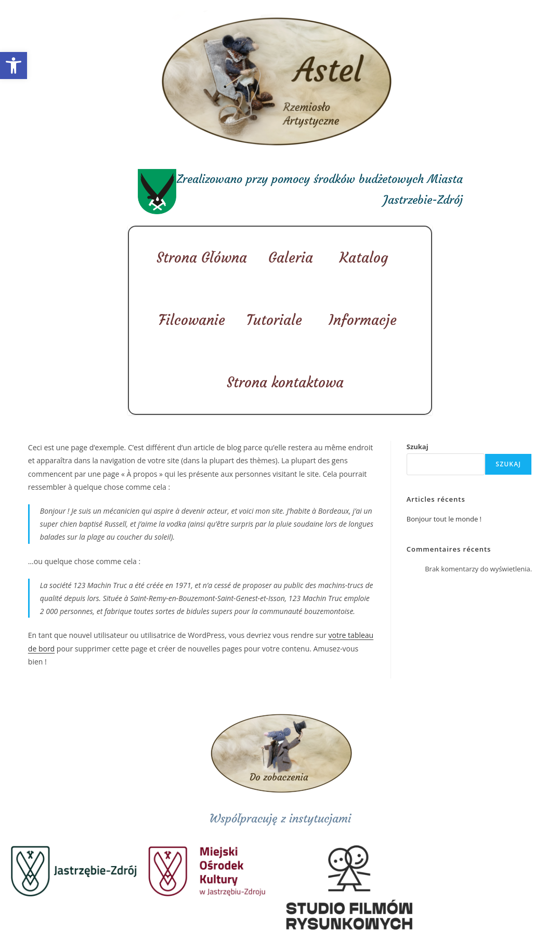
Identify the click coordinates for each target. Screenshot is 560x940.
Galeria (293, 258)
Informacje (365, 320)
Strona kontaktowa (285, 382)
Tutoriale (277, 320)
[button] (14, 66)
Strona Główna (202, 258)
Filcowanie (192, 320)
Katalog (366, 258)
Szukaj (418, 447)
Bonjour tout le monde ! (444, 519)
